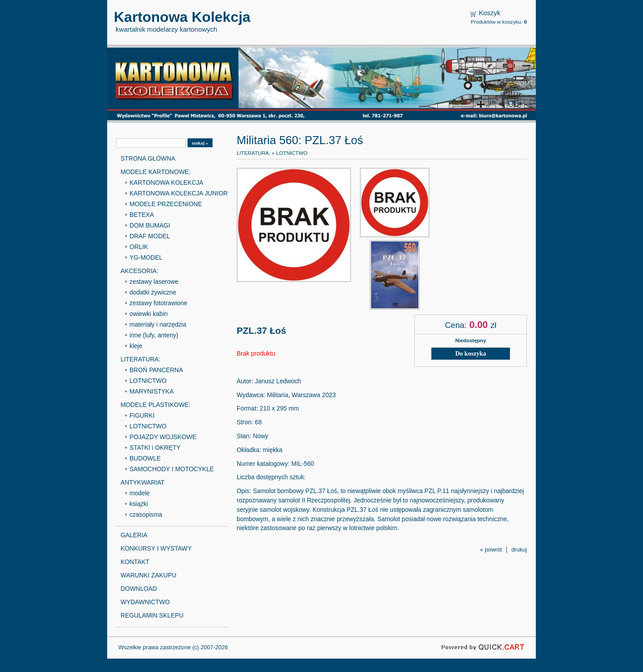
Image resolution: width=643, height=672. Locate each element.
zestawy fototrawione (158, 303)
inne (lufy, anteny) (154, 335)
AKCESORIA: (140, 271)
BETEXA (142, 215)
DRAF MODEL (150, 236)
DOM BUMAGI (150, 225)
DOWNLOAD (139, 589)
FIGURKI (142, 415)
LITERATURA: (140, 359)
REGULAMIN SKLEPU (152, 615)
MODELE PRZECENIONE (166, 204)
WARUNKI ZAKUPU (148, 575)
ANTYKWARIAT (143, 482)
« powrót (491, 550)
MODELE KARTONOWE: (156, 172)
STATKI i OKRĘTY (155, 448)
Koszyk (489, 13)
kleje (136, 346)
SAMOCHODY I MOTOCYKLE (172, 469)
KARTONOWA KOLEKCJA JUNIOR (179, 193)
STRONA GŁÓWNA (148, 158)
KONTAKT (135, 562)
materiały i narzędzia (158, 324)
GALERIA (134, 535)
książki (139, 504)
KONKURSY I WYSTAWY (156, 548)
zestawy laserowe (154, 282)
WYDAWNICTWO (145, 602)
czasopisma (146, 514)
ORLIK (139, 247)
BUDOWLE (145, 458)
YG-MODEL (146, 257)
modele (140, 493)
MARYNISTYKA (152, 391)
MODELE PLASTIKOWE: (155, 405)
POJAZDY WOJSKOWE (163, 437)
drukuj (519, 550)
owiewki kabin (149, 314)
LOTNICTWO (148, 381)
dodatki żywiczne (153, 292)
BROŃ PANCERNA (156, 370)
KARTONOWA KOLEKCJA (166, 183)
